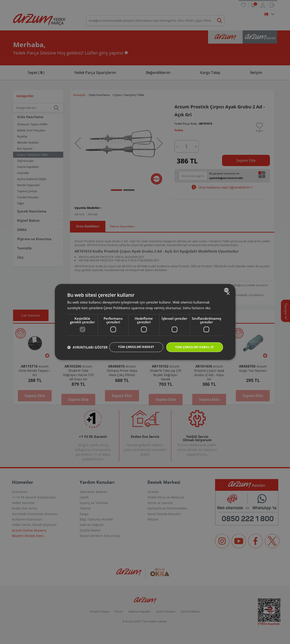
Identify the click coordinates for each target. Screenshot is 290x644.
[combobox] (227, 285)
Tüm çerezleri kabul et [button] (193, 343)
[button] (87, 355)
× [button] (228, 289)
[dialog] (145, 322)
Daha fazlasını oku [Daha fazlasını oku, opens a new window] (197, 303)
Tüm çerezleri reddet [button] (131, 343)
